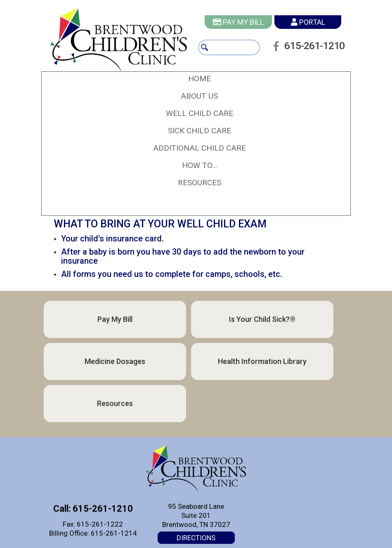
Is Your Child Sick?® (262, 319)
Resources (115, 403)
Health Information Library (262, 361)
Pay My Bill (238, 22)
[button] (199, 96)
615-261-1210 (310, 56)
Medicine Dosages (115, 361)
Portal (308, 22)
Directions (196, 538)
